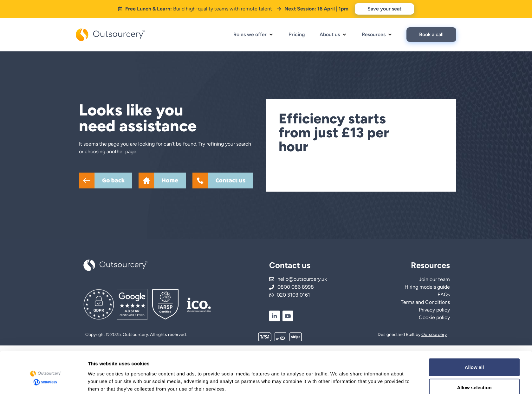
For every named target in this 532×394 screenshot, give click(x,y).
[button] (254, 35)
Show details (337, 234)
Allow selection (474, 212)
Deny (474, 232)
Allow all (474, 192)
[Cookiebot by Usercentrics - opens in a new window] (46, 237)
